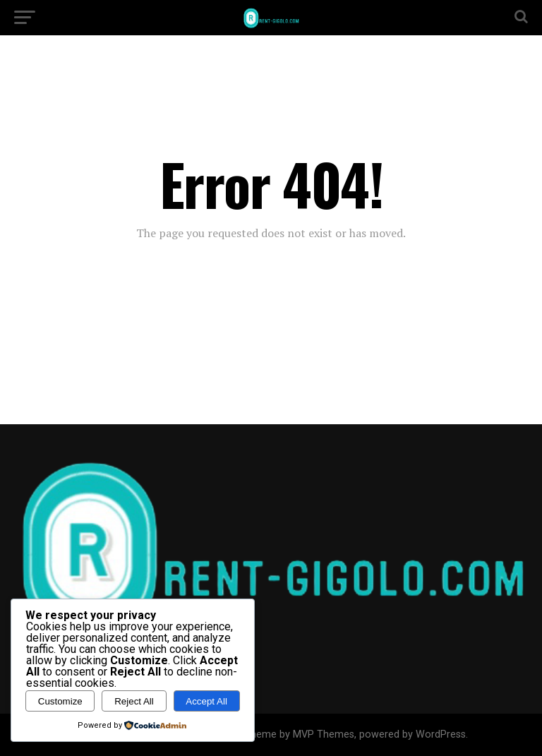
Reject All (134, 701)
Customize (60, 701)
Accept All (206, 701)
